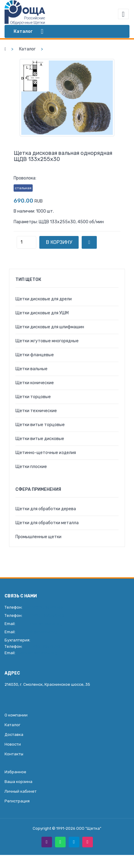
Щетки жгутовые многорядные (47, 341)
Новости (13, 744)
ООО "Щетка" (89, 828)
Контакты (14, 754)
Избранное (15, 772)
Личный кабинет (21, 791)
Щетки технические (36, 411)
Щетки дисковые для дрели (44, 299)
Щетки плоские (31, 467)
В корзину (59, 242)
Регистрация (17, 801)
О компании (16, 715)
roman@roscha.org (44, 624)
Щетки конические (35, 383)
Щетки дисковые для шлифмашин (50, 327)
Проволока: (25, 178)
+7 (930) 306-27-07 (44, 646)
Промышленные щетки (38, 537)
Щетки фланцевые (35, 355)
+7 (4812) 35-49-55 (45, 607)
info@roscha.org (42, 632)
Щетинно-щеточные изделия (46, 453)
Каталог (27, 49)
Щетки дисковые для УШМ (42, 313)
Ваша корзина (18, 782)
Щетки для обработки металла (47, 523)
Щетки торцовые (33, 397)
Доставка (14, 735)
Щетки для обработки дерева (46, 509)
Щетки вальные (31, 369)
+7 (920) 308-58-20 (45, 615)
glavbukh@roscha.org (37, 653)
